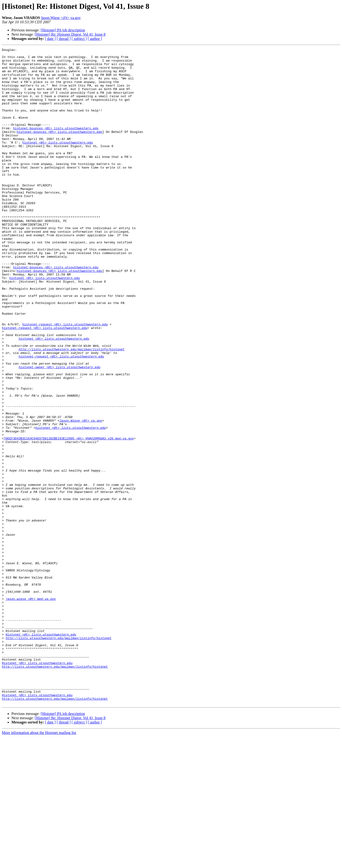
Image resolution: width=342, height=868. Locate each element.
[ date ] (50, 39)
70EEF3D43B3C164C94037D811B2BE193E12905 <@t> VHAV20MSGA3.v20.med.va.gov (69, 517)
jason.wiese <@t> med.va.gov (31, 709)
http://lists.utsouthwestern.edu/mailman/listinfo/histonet (72, 410)
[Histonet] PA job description (63, 30)
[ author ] (95, 39)
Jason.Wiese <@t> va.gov (61, 18)
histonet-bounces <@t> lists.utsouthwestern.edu (56, 145)
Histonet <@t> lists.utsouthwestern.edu (41, 752)
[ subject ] (79, 39)
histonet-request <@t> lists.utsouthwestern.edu (65, 380)
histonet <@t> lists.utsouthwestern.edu (58, 162)
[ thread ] (64, 39)
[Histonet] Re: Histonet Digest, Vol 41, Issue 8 (70, 34)
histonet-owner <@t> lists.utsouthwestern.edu (59, 431)
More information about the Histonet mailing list (39, 864)
